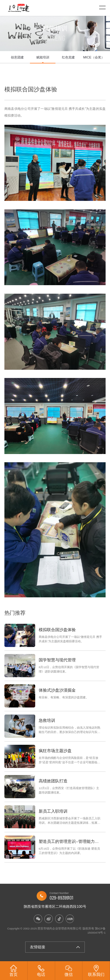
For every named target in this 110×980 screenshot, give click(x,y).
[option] (17, 57)
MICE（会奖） (94, 57)
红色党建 (68, 57)
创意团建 (17, 57)
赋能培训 (43, 57)
